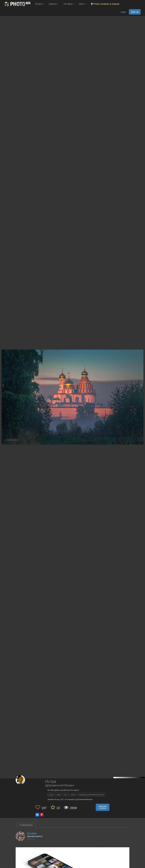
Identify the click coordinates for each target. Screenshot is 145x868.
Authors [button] (54, 4)
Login (123, 12)
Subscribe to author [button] (103, 807)
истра (51, 795)
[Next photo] (142, 385)
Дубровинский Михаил (60, 786)
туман (73, 795)
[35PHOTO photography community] (17, 4)
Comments (26, 825)
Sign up (135, 12)
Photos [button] (40, 4)
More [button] (83, 4)
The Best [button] (69, 4)
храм (58, 795)
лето (65, 795)
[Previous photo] (3, 385)
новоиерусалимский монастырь (91, 795)
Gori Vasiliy (32, 833)
